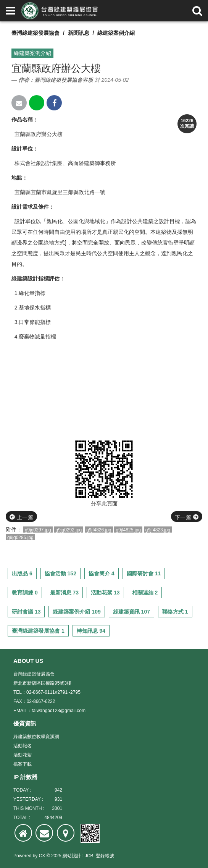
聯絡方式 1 (175, 612)
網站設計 (72, 856)
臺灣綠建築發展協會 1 (38, 631)
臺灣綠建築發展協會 (35, 33)
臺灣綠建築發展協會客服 (64, 80)
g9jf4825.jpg (128, 530)
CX (42, 856)
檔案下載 (23, 764)
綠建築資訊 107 (131, 612)
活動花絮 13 (105, 593)
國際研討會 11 (144, 573)
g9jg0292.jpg (69, 530)
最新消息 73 (64, 593)
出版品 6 (22, 573)
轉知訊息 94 (91, 631)
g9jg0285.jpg (20, 538)
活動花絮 (23, 755)
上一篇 (21, 517)
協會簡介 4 (102, 573)
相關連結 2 (145, 593)
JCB (89, 856)
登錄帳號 (105, 856)
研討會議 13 (26, 612)
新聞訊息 (79, 33)
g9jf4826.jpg (99, 530)
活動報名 (23, 746)
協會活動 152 (60, 573)
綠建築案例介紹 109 (77, 612)
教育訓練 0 (25, 593)
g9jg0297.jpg (38, 530)
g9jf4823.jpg (158, 530)
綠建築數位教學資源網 (36, 737)
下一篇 (187, 517)
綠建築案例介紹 (116, 33)
